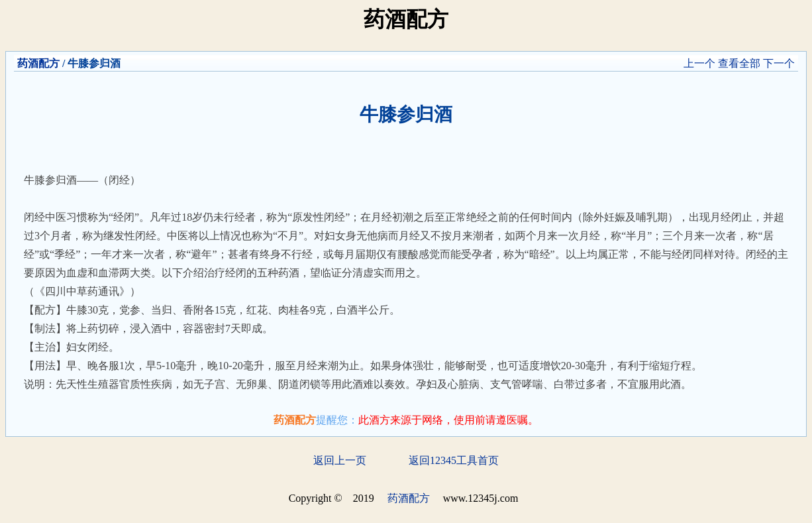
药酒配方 (38, 63)
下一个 (779, 63)
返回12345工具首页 (454, 460)
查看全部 (739, 63)
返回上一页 (340, 460)
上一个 (699, 63)
